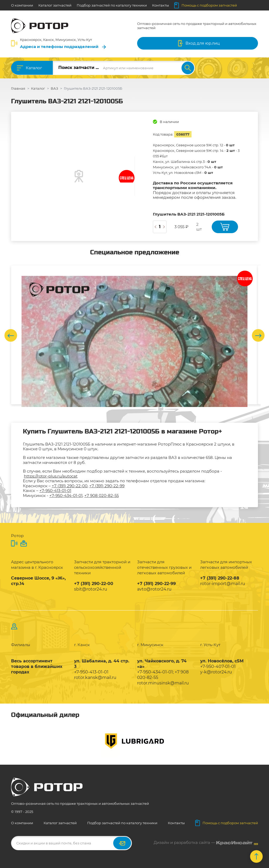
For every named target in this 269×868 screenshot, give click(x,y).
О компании (22, 5)
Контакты (161, 5)
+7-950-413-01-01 (55, 491)
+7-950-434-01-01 (66, 495)
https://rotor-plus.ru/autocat (51, 476)
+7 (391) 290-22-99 (107, 486)
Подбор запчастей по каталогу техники (112, 5)
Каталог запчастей (55, 5)
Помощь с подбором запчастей (206, 5)
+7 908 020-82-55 (102, 495)
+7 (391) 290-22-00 (70, 486)
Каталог (34, 68)
